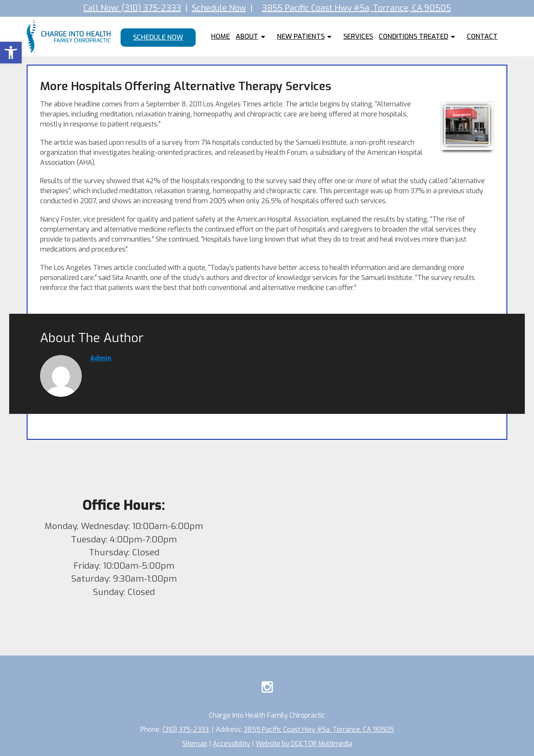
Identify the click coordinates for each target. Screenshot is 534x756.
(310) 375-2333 (186, 730)
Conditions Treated (413, 37)
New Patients (301, 37)
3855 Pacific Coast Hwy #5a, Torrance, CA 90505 (356, 8)
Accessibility (232, 744)
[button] (11, 53)
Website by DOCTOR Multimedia (304, 744)
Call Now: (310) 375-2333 (132, 8)
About (247, 37)
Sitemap (195, 744)
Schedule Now (219, 8)
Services (358, 37)
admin (101, 358)
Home (220, 37)
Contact (482, 37)
